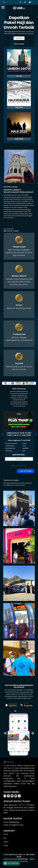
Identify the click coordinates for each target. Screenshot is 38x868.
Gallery (6, 842)
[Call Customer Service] (4, 2)
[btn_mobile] (3, 8)
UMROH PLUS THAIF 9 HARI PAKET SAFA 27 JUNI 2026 (19, 434)
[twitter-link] (9, 796)
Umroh (6, 834)
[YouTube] (30, 2)
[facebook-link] (16, 796)
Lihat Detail (19, 459)
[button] (36, 434)
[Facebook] (21, 2)
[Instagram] (25, 2)
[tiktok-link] (20, 796)
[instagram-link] (5, 796)
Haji (5, 838)
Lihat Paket (19, 38)
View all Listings (26, 471)
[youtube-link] (13, 796)
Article (6, 846)
